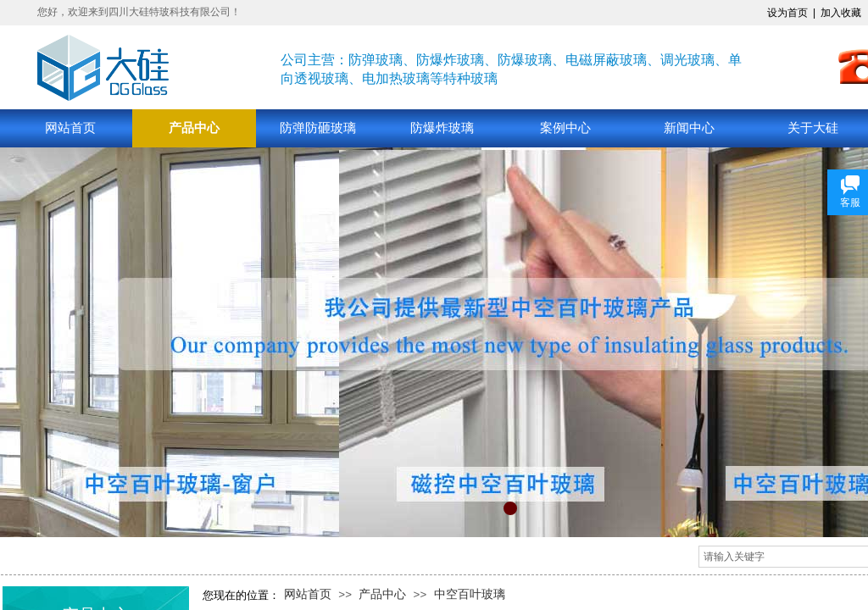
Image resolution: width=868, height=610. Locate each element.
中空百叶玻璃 (470, 594)
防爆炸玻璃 (442, 128)
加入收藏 (841, 13)
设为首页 (787, 13)
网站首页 (70, 128)
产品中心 (194, 128)
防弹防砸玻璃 (318, 128)
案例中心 (565, 128)
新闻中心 (689, 128)
